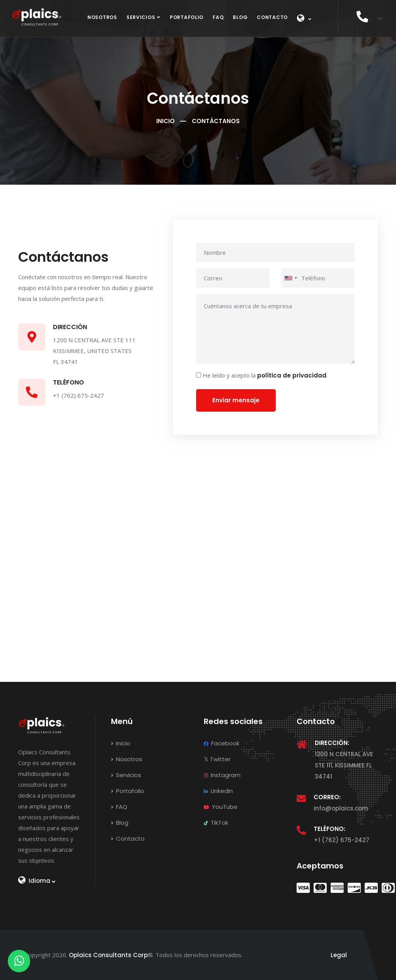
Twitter (217, 759)
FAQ (218, 17)
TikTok (216, 823)
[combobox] (290, 278)
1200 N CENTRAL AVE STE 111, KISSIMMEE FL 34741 (344, 765)
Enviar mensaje (236, 400)
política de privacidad (292, 375)
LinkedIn (218, 791)
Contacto (272, 17)
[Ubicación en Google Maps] (198, 576)
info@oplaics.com (341, 808)
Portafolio (187, 17)
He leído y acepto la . (265, 375)
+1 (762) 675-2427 (341, 840)
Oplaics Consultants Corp (108, 955)
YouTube (221, 807)
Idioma (37, 881)
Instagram (222, 775)
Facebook (222, 743)
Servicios (141, 17)
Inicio (166, 121)
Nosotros (102, 17)
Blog (240, 17)
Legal (339, 955)
